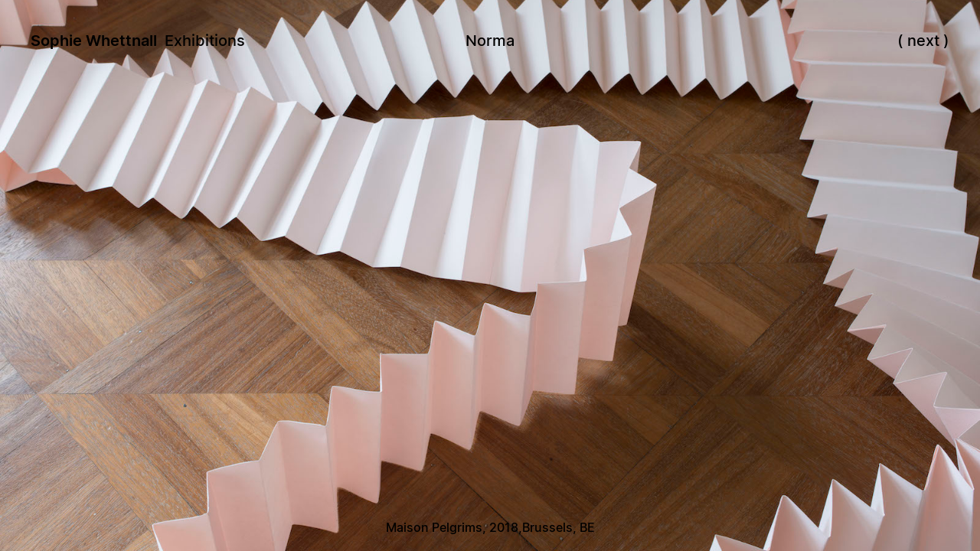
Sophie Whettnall (94, 41)
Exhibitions (205, 41)
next (923, 41)
